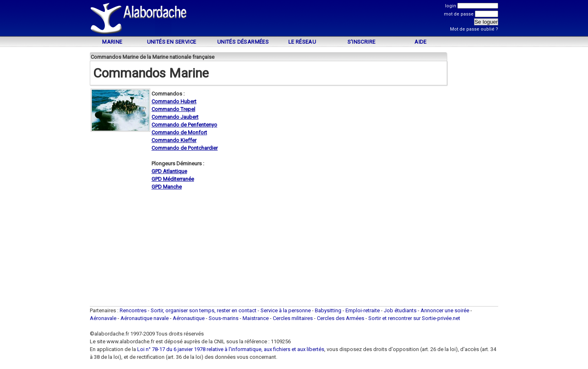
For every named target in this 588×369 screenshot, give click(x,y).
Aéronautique (189, 318)
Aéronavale (103, 318)
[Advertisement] (294, 19)
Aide (421, 42)
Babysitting (328, 310)
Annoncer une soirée (445, 310)
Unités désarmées (243, 42)
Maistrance (256, 318)
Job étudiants (400, 310)
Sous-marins (224, 318)
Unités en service (172, 42)
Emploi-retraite (363, 310)
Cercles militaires (293, 318)
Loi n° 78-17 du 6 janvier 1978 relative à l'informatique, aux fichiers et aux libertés (230, 349)
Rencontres (133, 310)
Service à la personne (286, 310)
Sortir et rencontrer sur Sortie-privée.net (414, 318)
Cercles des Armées (341, 318)
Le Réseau (302, 42)
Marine (112, 42)
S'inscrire (362, 42)
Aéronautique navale (145, 318)
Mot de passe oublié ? (474, 29)
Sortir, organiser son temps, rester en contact (204, 310)
